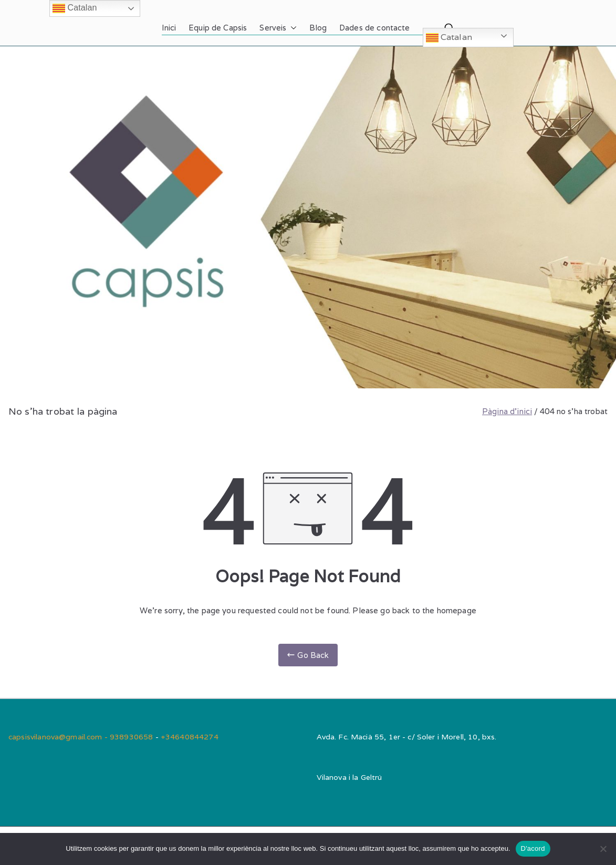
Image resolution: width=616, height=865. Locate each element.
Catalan (449, 38)
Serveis (278, 28)
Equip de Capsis (218, 28)
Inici (169, 28)
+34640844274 (190, 737)
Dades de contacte (375, 28)
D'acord (533, 848)
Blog (318, 28)
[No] (603, 849)
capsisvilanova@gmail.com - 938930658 (82, 737)
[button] (291, 28)
